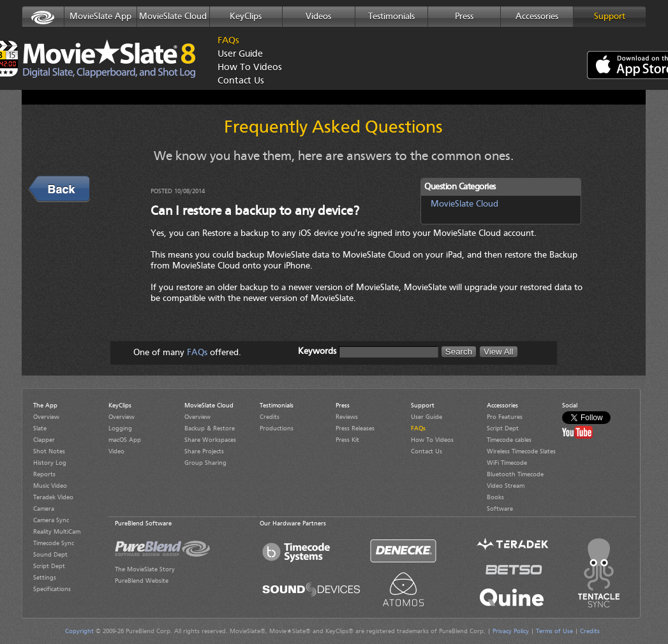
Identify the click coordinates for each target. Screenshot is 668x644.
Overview (46, 417)
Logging (120, 428)
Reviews (347, 417)
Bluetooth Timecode (515, 474)
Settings (45, 578)
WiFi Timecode (507, 463)
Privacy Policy (511, 631)
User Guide (240, 55)
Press (464, 17)
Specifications (52, 589)
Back (40, 182)
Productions (277, 428)
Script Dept (49, 566)
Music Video (50, 486)
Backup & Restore (210, 428)
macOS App (125, 440)
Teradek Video (53, 497)
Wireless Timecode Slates (521, 451)
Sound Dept (50, 555)
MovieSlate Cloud (173, 17)
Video (116, 451)
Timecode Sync (54, 543)
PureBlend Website (142, 581)
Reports (44, 474)
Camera (44, 509)
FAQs (228, 41)
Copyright (79, 631)
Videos (318, 17)
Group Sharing (205, 463)
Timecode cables (509, 440)
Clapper (44, 440)
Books (495, 497)
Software (500, 509)
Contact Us (241, 81)
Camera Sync (51, 520)
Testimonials (391, 17)
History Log (50, 463)
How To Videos (246, 68)
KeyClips (246, 17)
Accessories (537, 17)
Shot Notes (49, 451)
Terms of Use (554, 631)
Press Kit (347, 440)
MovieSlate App (100, 17)
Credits (270, 417)
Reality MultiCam (57, 532)
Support (610, 17)
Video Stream (506, 486)
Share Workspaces (210, 440)
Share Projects (204, 451)
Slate (40, 428)
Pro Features (505, 417)
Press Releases (355, 428)
